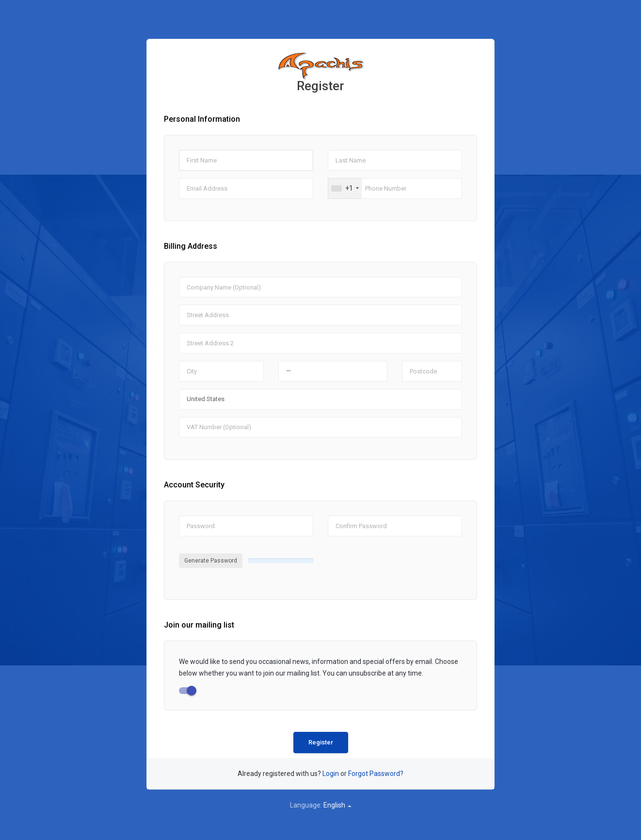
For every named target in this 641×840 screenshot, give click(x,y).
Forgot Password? (376, 774)
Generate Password (211, 561)
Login (331, 774)
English (337, 805)
